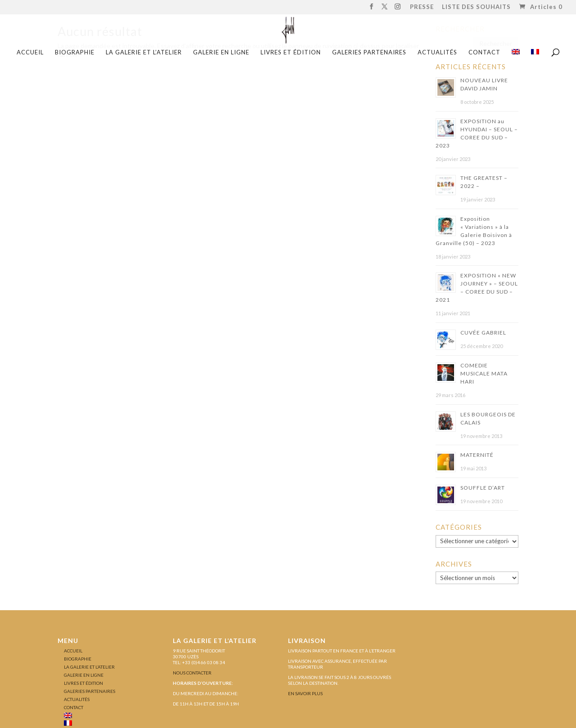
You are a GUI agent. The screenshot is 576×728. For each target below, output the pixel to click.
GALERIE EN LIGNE (221, 52)
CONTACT (484, 52)
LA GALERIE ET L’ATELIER (144, 52)
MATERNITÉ (477, 455)
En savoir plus (305, 693)
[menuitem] (516, 55)
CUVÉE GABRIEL (483, 333)
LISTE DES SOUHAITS (476, 7)
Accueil (30, 52)
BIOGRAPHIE (75, 52)
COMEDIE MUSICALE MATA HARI (484, 373)
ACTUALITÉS (437, 52)
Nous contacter (192, 673)
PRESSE (422, 7)
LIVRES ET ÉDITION (291, 52)
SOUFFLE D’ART (483, 488)
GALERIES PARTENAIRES (369, 52)
